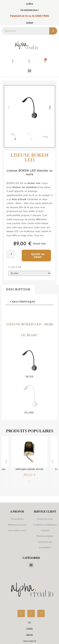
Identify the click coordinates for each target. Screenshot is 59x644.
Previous (6, 461)
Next (53, 461)
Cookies (29, 628)
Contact (29, 23)
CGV (29, 622)
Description (18, 290)
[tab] (29, 302)
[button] (9, 108)
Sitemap (29, 635)
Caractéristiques (22, 302)
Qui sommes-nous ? (30, 10)
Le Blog (30, 4)
